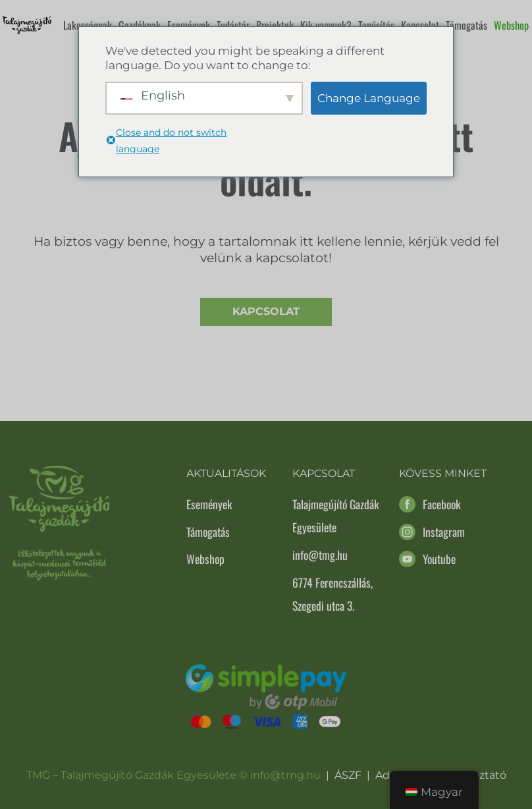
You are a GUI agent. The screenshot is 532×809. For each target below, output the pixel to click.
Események (189, 25)
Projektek (275, 25)
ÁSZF (348, 775)
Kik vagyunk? (326, 25)
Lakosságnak (88, 25)
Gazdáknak (140, 25)
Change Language (369, 98)
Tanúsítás (376, 25)
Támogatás (466, 25)
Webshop (511, 25)
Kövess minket (443, 473)
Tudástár (233, 25)
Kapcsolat (420, 25)
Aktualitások (226, 473)
